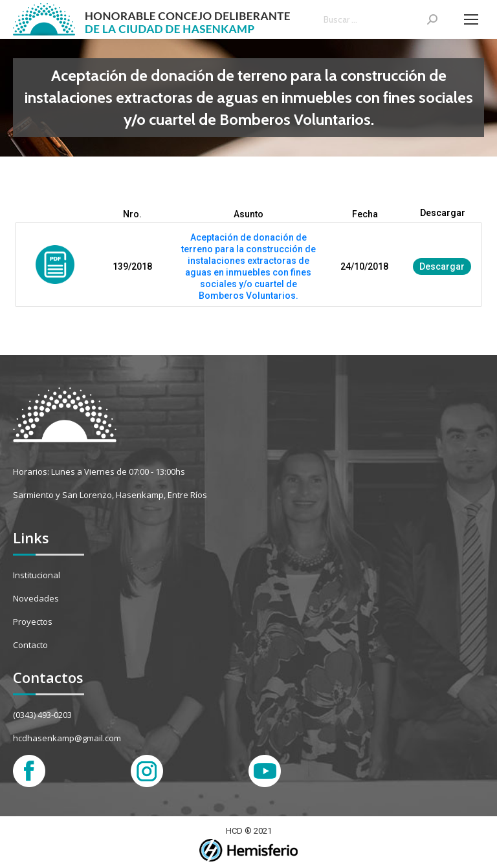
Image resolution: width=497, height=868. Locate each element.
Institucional (37, 575)
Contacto (30, 645)
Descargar (442, 266)
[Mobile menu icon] (471, 19)
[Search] (381, 19)
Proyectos (33, 622)
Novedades (36, 598)
